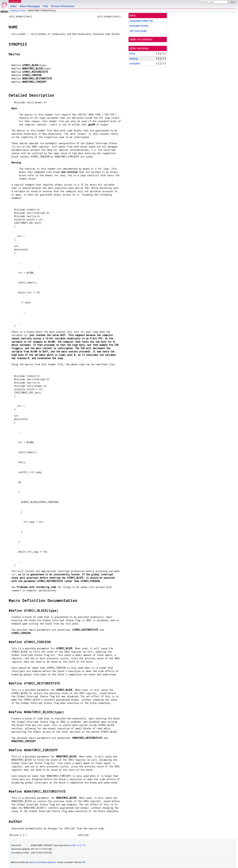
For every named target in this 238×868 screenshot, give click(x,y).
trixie (132, 54)
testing (14, 11)
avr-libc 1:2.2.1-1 (77, 845)
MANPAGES (15, 1)
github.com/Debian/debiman (43, 862)
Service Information (63, 6)
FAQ (45, 6)
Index (13, 6)
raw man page (138, 31)
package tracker (139, 26)
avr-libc (23, 11)
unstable (135, 64)
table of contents (141, 39)
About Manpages (30, 6)
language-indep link (141, 21)
